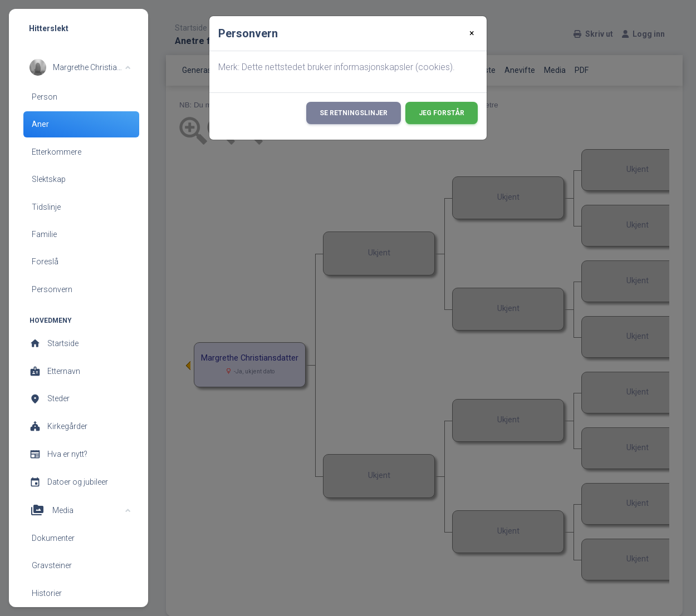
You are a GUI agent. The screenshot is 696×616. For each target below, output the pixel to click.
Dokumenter (53, 538)
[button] (80, 67)
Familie (44, 234)
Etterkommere (57, 152)
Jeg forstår (442, 113)
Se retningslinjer (354, 113)
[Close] (472, 33)
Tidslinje (46, 207)
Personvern (52, 289)
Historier (47, 593)
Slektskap (49, 179)
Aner (40, 124)
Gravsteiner (52, 565)
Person (45, 97)
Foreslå (45, 262)
